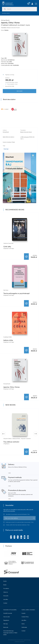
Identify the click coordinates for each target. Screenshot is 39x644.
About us (6, 591)
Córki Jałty (7, 247)
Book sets (6, 626)
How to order (7, 616)
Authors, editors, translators (28, 609)
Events (5, 580)
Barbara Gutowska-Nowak (13, 28)
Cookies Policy (25, 616)
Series (23, 623)
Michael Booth (5, 20)
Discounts (6, 595)
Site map (5, 623)
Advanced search (6, 13)
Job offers (6, 598)
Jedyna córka (8, 340)
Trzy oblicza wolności (11, 442)
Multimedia (24, 626)
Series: (5, 30)
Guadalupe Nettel (8, 337)
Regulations (6, 619)
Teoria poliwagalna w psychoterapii (16, 293)
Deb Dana (6, 290)
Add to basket (20, 91)
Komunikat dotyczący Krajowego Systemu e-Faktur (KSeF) (10, 632)
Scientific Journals (8, 612)
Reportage (6, 149)
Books (5, 584)
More (28, 513)
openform (22, 641)
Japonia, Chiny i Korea (11, 387)
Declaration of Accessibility (10, 609)
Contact (5, 602)
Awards (23, 612)
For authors (6, 588)
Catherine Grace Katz (8, 243)
